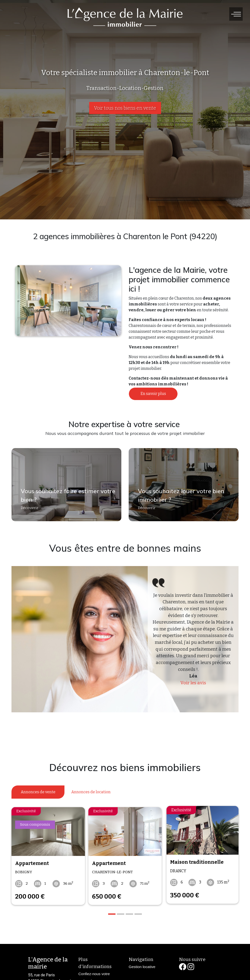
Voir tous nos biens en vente (125, 108)
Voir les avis (193, 683)
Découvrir (27, 511)
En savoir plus (153, 394)
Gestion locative (142, 964)
